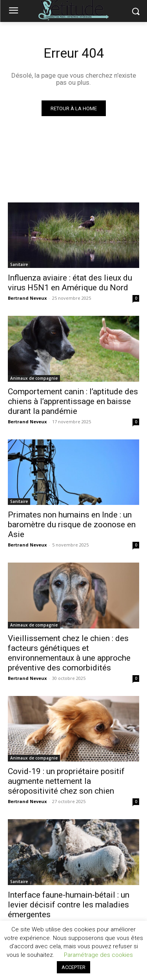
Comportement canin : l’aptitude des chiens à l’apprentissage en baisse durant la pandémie (73, 401)
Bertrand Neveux (27, 298)
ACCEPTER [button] (73, 967)
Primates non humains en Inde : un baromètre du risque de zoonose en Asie (72, 525)
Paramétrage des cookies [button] (98, 955)
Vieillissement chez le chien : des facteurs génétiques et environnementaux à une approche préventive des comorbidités (69, 653)
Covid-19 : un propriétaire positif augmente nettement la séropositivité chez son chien (66, 781)
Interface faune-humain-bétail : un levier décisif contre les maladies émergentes (69, 905)
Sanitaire (19, 264)
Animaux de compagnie (34, 378)
